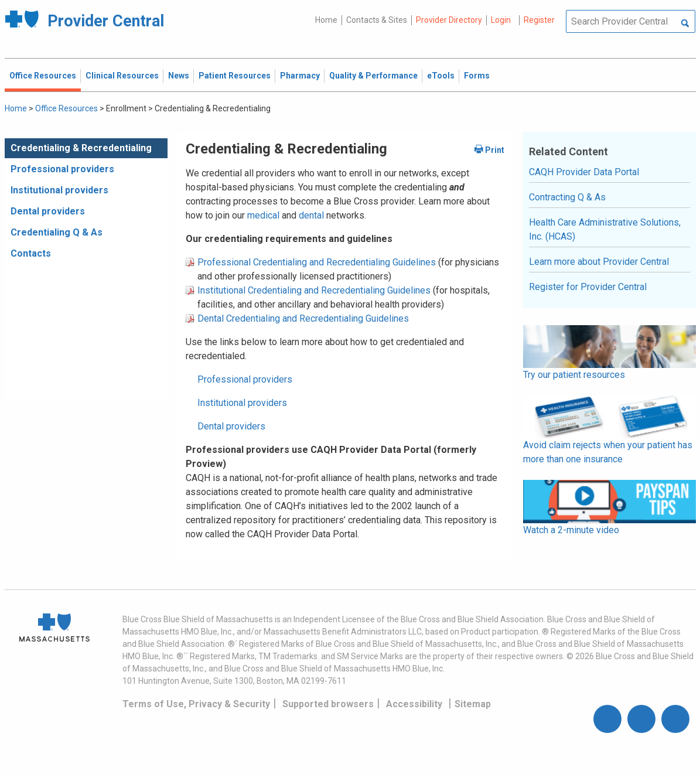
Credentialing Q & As (57, 232)
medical (264, 215)
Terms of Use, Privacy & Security (196, 704)
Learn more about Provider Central (599, 262)
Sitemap (473, 704)
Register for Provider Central (588, 287)
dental (311, 215)
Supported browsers (328, 704)
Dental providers (48, 211)
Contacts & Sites (377, 20)
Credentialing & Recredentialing (81, 148)
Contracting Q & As (567, 197)
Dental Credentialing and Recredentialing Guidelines (303, 318)
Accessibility (414, 704)
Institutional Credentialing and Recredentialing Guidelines (314, 290)
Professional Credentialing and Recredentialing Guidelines (317, 262)
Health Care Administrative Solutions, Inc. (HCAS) (605, 229)
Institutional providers (59, 190)
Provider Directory (449, 20)
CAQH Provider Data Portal (584, 172)
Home (326, 20)
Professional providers (62, 169)
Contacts (31, 253)
